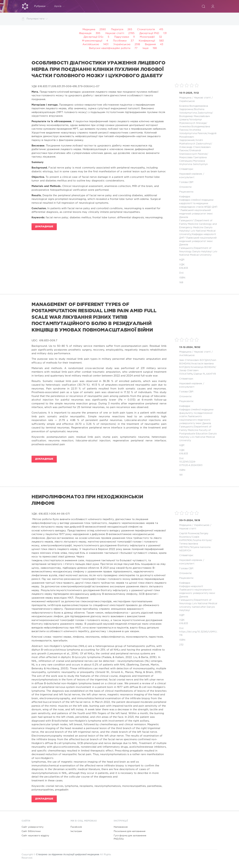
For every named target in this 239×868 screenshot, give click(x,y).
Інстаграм (76, 831)
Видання (150, 44)
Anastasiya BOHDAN (203, 367)
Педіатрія (117, 29)
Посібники (120, 41)
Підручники (122, 37)
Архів (59, 6)
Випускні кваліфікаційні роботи (110, 48)
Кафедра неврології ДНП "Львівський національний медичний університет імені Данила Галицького (198, 241)
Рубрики (41, 6)
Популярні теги (37, 19)
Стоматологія (146, 29)
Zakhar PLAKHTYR (205, 374)
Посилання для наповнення (130, 831)
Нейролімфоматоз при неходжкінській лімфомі (87, 500)
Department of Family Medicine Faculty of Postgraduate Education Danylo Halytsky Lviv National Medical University (198, 434)
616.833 (184, 268)
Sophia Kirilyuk (202, 540)
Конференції (147, 41)
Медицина (89, 29)
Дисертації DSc (94, 37)
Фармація (85, 33)
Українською (122, 44)
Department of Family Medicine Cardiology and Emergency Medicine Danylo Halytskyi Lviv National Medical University (198, 227)
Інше (146, 48)
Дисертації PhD (149, 33)
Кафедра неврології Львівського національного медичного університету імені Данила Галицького (197, 593)
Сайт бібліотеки (31, 831)
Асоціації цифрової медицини (81, 855)
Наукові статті (115, 33)
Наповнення (121, 827)
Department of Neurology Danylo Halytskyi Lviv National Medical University (198, 252)
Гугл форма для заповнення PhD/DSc (130, 837)
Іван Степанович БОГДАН (195, 360)
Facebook (76, 827)
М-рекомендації (92, 41)
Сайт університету (33, 827)
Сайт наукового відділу (35, 836)
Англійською (91, 44)
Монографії (147, 37)
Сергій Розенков (189, 534)
